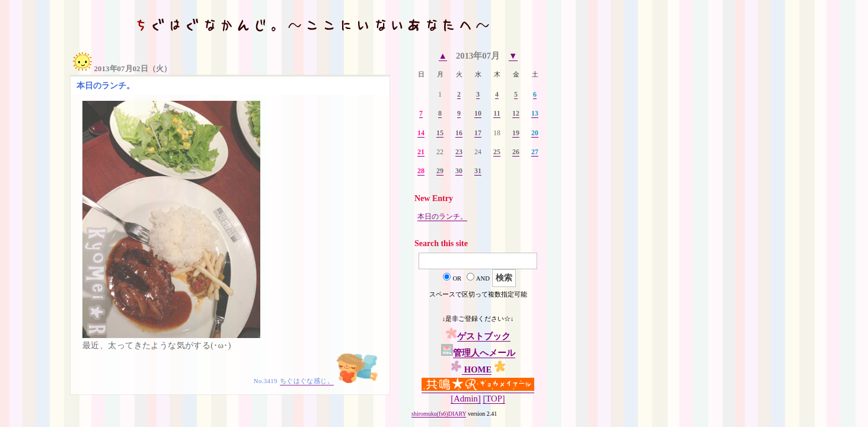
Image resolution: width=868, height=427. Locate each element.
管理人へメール (484, 353)
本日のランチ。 (442, 216)
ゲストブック (484, 336)
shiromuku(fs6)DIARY (439, 414)
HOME (477, 369)
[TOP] (494, 399)
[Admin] (465, 399)
